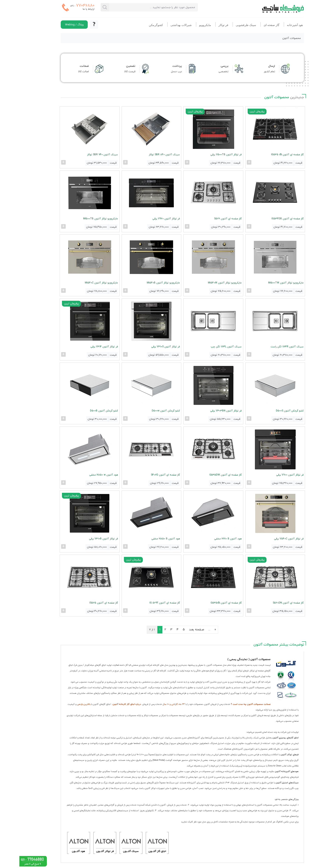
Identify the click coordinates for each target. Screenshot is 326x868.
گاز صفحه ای (252, 25)
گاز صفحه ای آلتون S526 (209, 219)
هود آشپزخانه (276, 25)
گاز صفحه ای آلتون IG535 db (268, 155)
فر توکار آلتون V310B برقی (84, 538)
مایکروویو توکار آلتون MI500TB (81, 219)
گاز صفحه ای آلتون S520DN (269, 602)
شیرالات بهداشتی (162, 25)
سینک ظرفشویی (227, 25)
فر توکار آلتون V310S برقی (146, 346)
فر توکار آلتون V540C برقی (269, 538)
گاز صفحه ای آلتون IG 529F (145, 602)
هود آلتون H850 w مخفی (84, 474)
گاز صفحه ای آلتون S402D (146, 474)
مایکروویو (186, 25)
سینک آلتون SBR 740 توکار (83, 155)
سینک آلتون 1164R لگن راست (268, 346)
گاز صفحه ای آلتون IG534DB (268, 219)
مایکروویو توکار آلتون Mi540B (144, 282)
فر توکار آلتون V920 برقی (147, 219)
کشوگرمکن (137, 25)
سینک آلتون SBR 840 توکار (145, 155)
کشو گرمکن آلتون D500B (85, 410)
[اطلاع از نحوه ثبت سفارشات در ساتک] (75, 25)
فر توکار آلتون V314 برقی (85, 346)
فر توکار (204, 25)
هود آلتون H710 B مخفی (209, 538)
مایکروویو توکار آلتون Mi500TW (267, 282)
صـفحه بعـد (177, 629)
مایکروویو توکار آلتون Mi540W (206, 282)
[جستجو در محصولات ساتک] (85, 7)
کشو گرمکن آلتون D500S (270, 410)
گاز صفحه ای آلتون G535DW (206, 474)
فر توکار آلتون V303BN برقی (207, 410)
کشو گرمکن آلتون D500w (146, 410)
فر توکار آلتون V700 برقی (270, 474)
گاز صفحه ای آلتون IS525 (85, 602)
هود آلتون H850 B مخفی (146, 538)
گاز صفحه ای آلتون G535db (207, 602)
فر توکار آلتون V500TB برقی (207, 155)
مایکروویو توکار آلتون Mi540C (82, 282)
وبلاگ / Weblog (55, 25)
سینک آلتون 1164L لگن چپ (207, 346)
